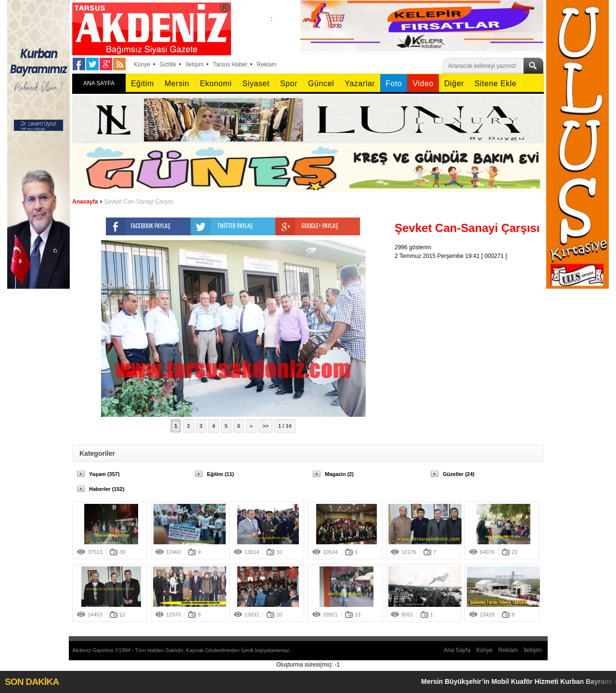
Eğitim (142, 83)
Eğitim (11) (220, 474)
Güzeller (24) (459, 474)
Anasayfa (85, 202)
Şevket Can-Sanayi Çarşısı (139, 202)
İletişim (195, 64)
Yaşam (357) (104, 474)
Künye (142, 64)
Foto (394, 83)
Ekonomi (216, 83)
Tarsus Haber (230, 64)
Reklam (267, 64)
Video (423, 83)
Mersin (177, 83)
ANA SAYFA (99, 83)
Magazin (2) (339, 474)
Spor (289, 83)
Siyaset (256, 83)
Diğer (454, 83)
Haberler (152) (107, 489)
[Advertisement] (472, 321)
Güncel (321, 83)
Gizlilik (168, 64)
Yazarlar (360, 83)
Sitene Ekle (495, 83)
